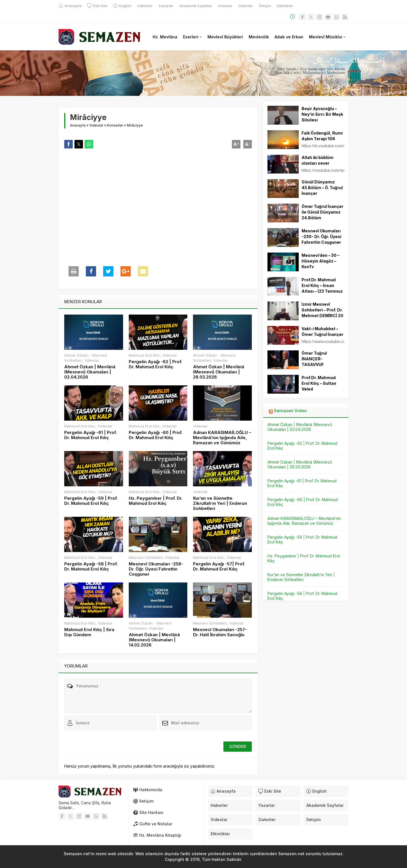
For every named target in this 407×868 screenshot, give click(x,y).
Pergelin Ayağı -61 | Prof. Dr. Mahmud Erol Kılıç (91, 435)
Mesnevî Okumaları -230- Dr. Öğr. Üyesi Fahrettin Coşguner (321, 236)
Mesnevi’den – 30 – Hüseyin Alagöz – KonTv (320, 261)
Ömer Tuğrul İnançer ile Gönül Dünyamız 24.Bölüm (322, 212)
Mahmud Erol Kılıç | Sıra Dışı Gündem (89, 632)
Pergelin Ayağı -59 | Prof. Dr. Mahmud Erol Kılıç (91, 501)
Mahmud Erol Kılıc (144, 355)
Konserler (115, 125)
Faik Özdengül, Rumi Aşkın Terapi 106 (322, 136)
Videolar (96, 125)
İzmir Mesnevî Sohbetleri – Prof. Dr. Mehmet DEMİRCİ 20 (322, 310)
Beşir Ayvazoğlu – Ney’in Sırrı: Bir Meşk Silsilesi (322, 114)
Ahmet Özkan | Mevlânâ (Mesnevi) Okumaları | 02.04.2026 (90, 372)
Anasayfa (78, 125)
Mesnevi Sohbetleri (146, 557)
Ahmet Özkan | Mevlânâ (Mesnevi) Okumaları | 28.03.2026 (219, 372)
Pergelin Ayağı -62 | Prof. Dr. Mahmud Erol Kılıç (155, 364)
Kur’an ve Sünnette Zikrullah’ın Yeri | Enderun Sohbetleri (220, 503)
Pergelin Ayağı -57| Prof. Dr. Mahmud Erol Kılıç (219, 567)
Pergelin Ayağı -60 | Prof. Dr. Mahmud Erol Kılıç (156, 435)
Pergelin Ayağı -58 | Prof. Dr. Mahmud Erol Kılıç (91, 567)
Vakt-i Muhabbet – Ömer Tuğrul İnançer (322, 331)
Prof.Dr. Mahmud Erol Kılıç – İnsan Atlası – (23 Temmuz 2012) (322, 288)
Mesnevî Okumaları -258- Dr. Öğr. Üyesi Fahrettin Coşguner (156, 569)
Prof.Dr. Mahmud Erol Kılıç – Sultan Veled (319, 383)
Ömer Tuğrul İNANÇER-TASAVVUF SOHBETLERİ (315, 362)
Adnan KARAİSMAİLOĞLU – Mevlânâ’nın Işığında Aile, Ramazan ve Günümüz (222, 438)
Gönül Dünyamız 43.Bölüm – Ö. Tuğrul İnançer (322, 188)
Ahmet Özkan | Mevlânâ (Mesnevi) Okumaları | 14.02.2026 (154, 640)
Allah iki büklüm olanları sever (317, 160)
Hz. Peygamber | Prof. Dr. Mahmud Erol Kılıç (156, 501)
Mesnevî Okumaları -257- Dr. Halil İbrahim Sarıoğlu (220, 632)
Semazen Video (290, 411)
